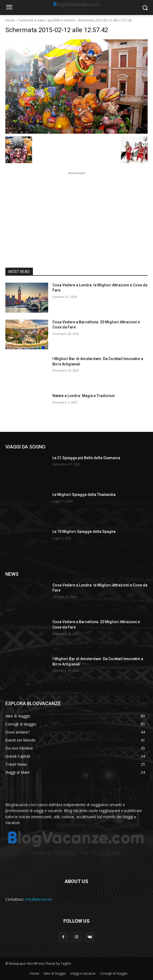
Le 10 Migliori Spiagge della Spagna (84, 532)
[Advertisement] (76, 210)
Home (10, 20)
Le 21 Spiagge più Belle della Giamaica (86, 458)
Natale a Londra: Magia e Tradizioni (84, 396)
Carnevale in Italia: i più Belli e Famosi (46, 20)
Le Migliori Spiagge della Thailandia (84, 495)
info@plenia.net (39, 899)
